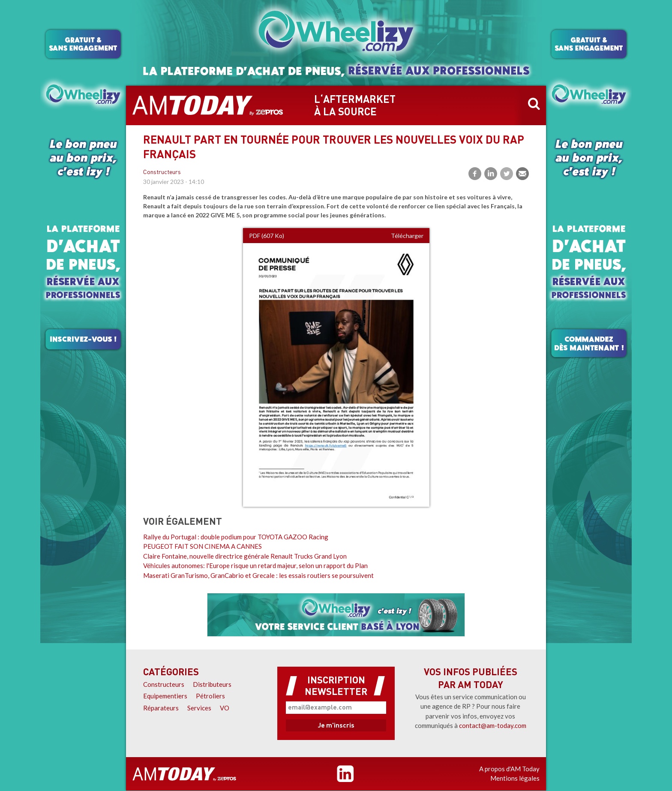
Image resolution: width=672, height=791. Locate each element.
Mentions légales (515, 778)
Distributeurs (212, 684)
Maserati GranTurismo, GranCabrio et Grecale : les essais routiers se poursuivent (258, 575)
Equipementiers (165, 696)
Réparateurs (161, 708)
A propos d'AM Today (509, 769)
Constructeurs (162, 173)
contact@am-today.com (493, 725)
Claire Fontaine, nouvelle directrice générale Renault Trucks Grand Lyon (245, 556)
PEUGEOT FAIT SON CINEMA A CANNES (202, 546)
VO (225, 708)
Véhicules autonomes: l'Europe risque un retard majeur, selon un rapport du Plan (255, 565)
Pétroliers (210, 696)
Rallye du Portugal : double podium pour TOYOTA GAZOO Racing (236, 537)
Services (199, 708)
